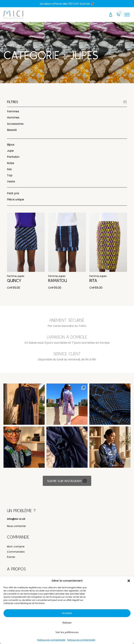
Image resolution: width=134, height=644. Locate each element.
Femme (12, 278)
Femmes (13, 111)
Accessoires (15, 124)
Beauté (12, 130)
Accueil (8, 45)
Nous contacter (16, 528)
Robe (11, 163)
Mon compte (16, 548)
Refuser (67, 623)
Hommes (13, 117)
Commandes (16, 554)
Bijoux (11, 145)
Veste (11, 181)
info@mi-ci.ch (16, 521)
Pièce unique (16, 199)
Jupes (21, 278)
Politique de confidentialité (51, 640)
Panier (11, 559)
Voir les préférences (67, 632)
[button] (129, 581)
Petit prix (13, 193)
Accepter (67, 613)
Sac (10, 169)
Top (10, 175)
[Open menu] (127, 15)
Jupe (10, 151)
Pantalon (13, 157)
